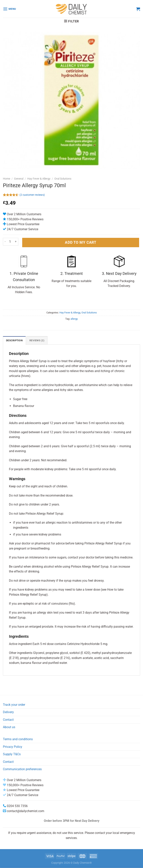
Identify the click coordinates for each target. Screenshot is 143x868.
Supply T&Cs (12, 754)
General (19, 179)
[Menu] (10, 9)
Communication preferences (22, 769)
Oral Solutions (63, 179)
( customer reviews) (32, 195)
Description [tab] (14, 340)
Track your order (14, 705)
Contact (8, 720)
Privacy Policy (13, 747)
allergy (74, 319)
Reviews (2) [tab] (37, 340)
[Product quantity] (10, 242)
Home (7, 179)
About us (9, 727)
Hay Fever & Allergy (39, 179)
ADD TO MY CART (81, 242)
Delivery (8, 712)
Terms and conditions (18, 739)
